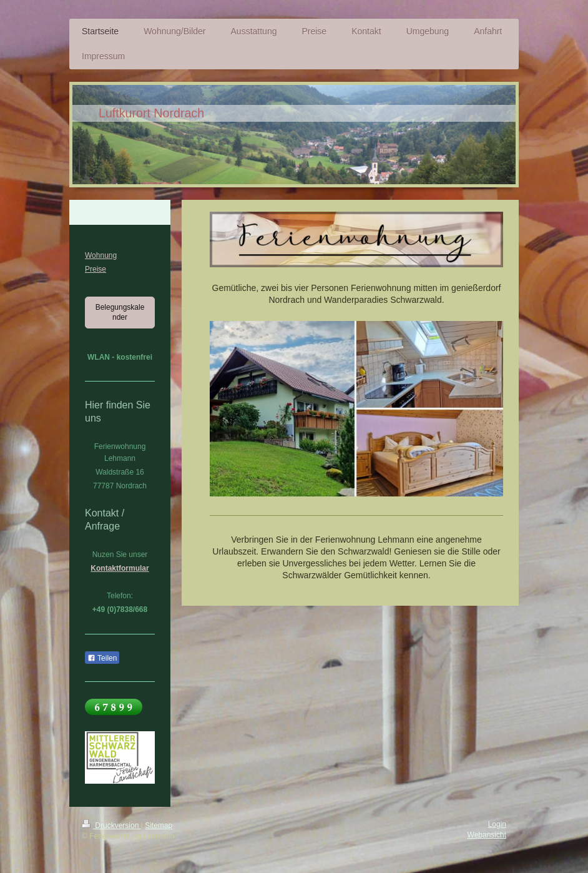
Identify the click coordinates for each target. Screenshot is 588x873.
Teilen (102, 658)
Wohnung (101, 255)
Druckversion (111, 826)
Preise (96, 269)
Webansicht (487, 835)
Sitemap (159, 826)
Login (497, 824)
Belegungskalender (120, 312)
